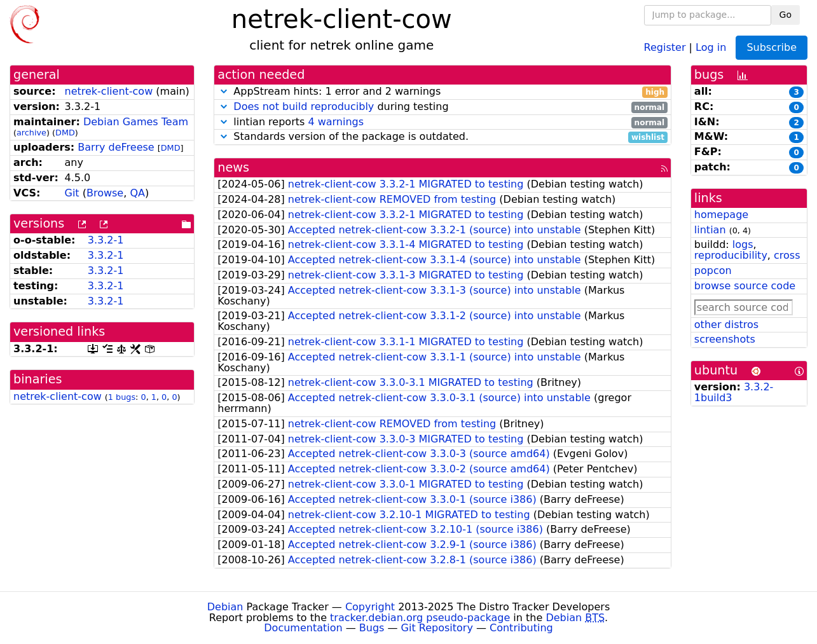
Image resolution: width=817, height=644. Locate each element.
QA (137, 193)
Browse (105, 193)
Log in (711, 47)
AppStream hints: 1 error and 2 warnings (443, 92)
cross (787, 255)
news (233, 168)
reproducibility (731, 255)
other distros (726, 325)
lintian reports (443, 122)
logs (743, 244)
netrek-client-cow (108, 91)
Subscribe (772, 47)
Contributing (521, 628)
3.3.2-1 (106, 240)
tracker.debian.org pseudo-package (420, 618)
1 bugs (122, 397)
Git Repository (437, 628)
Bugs (372, 628)
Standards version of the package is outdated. (443, 137)
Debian (225, 607)
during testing (443, 107)
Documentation (303, 628)
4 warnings (336, 122)
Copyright (370, 607)
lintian (710, 230)
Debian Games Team (136, 122)
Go (786, 15)
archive (31, 133)
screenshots (725, 339)
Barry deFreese (116, 147)
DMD (65, 133)
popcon (713, 271)
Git (72, 193)
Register (665, 47)
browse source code (745, 286)
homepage (721, 215)
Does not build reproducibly (304, 106)
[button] (224, 91)
